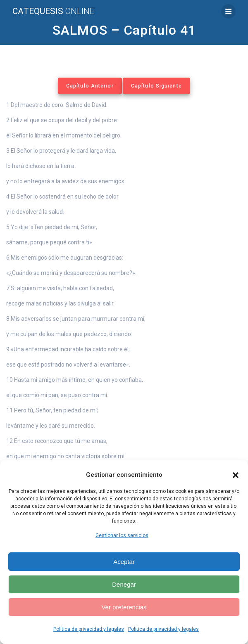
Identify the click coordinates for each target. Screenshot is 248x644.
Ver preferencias (124, 607)
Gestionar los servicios (122, 535)
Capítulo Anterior (90, 86)
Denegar (124, 584)
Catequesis (54, 11)
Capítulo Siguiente (156, 86)
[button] (236, 475)
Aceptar (124, 562)
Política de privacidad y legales (89, 629)
